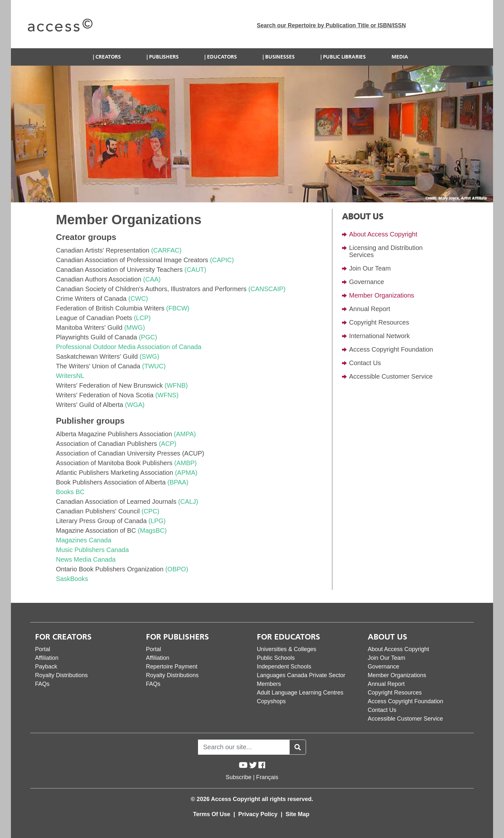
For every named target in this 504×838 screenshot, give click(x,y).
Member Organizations (382, 295)
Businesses (280, 57)
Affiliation (47, 658)
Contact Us (365, 363)
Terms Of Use (213, 814)
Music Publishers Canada (92, 550)
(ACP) (167, 444)
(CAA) (152, 279)
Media (400, 57)
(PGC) (148, 337)
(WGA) (135, 405)
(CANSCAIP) (267, 289)
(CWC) (138, 299)
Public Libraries (344, 57)
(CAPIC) (222, 260)
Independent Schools (284, 667)
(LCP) (142, 318)
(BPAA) (178, 482)
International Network (379, 336)
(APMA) (186, 473)
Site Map (297, 814)
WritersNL (70, 376)
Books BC (70, 492)
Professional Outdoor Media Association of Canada (129, 347)
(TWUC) (154, 366)
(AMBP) (185, 463)
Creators (108, 57)
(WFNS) (167, 395)
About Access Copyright (383, 234)
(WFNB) (176, 385)
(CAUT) (195, 270)
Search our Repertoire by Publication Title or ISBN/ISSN (331, 25)
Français (267, 777)
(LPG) (157, 521)
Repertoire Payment (172, 667)
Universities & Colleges (287, 649)
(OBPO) (177, 569)
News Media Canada (86, 559)
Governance (367, 282)
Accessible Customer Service (391, 376)
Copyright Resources (379, 322)
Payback (46, 667)
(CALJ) (188, 502)
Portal (43, 649)
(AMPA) (185, 434)
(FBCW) (178, 308)
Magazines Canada (84, 540)
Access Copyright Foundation (391, 349)
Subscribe (239, 777)
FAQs (42, 684)
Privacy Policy (259, 814)
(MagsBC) (152, 530)
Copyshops (271, 701)
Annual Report (370, 309)
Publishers (164, 57)
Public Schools (276, 658)
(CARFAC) (166, 250)
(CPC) (150, 511)
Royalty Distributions (61, 675)
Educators (222, 57)
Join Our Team (370, 268)
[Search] (244, 747)
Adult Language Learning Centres (300, 693)
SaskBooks (72, 579)
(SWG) (149, 356)
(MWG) (134, 327)
